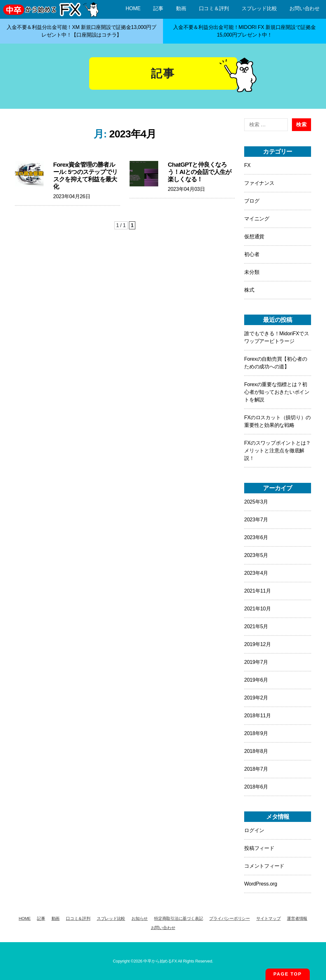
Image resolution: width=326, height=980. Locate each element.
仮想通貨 (254, 236)
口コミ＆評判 (214, 8)
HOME (133, 8)
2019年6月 (256, 680)
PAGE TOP (288, 974)
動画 (181, 8)
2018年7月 (256, 769)
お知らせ (140, 918)
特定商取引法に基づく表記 (178, 918)
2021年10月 (257, 609)
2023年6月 (256, 537)
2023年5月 (256, 555)
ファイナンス (259, 183)
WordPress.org (261, 884)
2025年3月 (256, 502)
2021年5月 (256, 626)
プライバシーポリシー (230, 918)
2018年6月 (256, 787)
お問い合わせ (305, 8)
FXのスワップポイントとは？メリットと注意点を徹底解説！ (277, 451)
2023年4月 (256, 573)
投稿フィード (259, 848)
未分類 (252, 272)
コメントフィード (264, 866)
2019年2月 (256, 698)
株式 (249, 290)
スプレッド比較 (259, 8)
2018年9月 (256, 733)
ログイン (254, 830)
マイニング (257, 219)
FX (247, 165)
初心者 (252, 254)
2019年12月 (257, 644)
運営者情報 (297, 918)
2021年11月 (257, 591)
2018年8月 (256, 751)
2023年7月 (256, 520)
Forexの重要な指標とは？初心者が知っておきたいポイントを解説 (277, 392)
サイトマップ (269, 918)
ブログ (252, 201)
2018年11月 (257, 716)
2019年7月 (256, 662)
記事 (158, 8)
